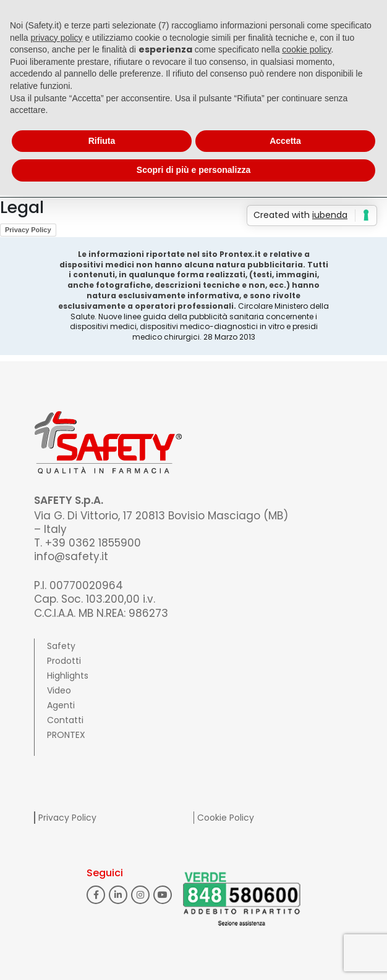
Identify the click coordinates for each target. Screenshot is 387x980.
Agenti (61, 705)
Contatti (65, 720)
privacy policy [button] (56, 38)
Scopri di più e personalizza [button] (193, 170)
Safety (61, 646)
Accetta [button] (285, 141)
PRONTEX (66, 735)
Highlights (68, 676)
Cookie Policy (226, 818)
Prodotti (64, 661)
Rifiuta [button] (102, 141)
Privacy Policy (28, 230)
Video (59, 690)
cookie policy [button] (306, 49)
